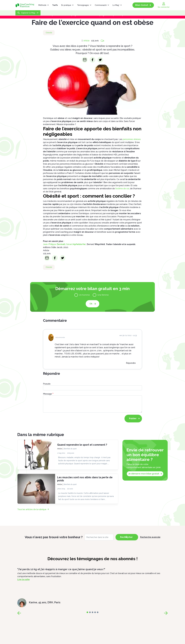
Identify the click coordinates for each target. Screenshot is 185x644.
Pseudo (47, 384)
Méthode (42, 5)
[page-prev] (19, 613)
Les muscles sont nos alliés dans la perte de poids (85, 479)
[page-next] (166, 613)
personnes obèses (132, 139)
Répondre (131, 363)
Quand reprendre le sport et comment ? (82, 445)
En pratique (66, 5)
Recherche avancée (150, 537)
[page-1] (90, 612)
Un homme (85, 295)
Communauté (101, 5)
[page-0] (87, 612)
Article (86, 41)
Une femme (103, 295)
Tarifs (55, 5)
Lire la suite (24, 579)
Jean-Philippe (54, 244)
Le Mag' (116, 5)
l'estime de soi (122, 189)
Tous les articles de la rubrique (32, 509)
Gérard (76, 244)
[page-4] (98, 612)
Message (47, 394)
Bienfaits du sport (70, 449)
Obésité (49, 33)
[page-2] (92, 612)
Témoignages (83, 5)
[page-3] (95, 612)
